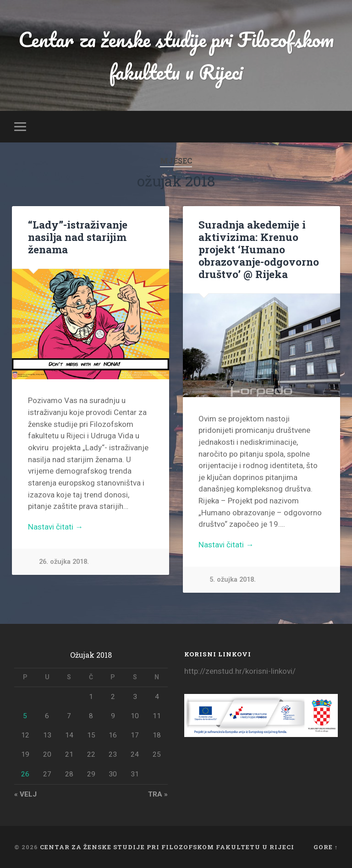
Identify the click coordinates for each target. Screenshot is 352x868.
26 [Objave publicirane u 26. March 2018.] (25, 774)
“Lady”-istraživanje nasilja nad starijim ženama (78, 237)
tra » (158, 794)
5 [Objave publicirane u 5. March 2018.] (25, 716)
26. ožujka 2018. (64, 562)
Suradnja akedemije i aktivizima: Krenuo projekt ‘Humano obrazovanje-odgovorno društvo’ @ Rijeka (259, 249)
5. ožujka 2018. (233, 580)
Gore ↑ (326, 847)
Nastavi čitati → (55, 527)
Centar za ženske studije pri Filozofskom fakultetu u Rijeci (176, 55)
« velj (25, 794)
